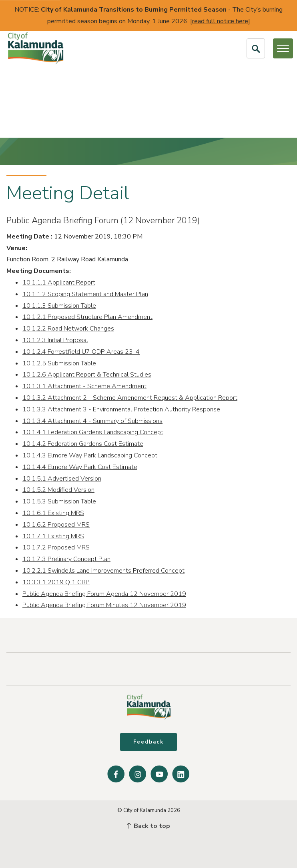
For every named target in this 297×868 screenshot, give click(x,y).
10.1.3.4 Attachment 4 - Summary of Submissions (92, 421)
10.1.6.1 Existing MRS (53, 513)
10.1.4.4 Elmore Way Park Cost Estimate (80, 467)
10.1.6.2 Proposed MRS (56, 525)
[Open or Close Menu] (283, 48)
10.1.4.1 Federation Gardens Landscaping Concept (93, 432)
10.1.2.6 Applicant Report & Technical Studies (87, 375)
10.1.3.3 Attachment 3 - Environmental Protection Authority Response (121, 409)
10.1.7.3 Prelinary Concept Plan (66, 559)
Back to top (148, 826)
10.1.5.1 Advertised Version (62, 479)
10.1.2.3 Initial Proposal (55, 340)
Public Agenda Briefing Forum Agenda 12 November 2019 (104, 594)
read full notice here (220, 21)
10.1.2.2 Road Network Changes (68, 329)
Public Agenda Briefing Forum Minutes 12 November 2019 (104, 605)
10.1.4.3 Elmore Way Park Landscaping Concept (90, 455)
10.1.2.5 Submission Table (59, 363)
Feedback (148, 742)
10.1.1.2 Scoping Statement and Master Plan (85, 294)
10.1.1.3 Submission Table (59, 306)
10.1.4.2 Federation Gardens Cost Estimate (83, 444)
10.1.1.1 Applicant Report (59, 283)
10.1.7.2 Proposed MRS (56, 547)
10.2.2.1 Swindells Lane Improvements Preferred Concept (103, 571)
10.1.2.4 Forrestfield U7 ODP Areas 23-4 (81, 352)
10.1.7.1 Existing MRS (53, 536)
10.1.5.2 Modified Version (58, 490)
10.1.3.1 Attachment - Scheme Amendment (84, 386)
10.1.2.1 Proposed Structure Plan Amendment (87, 317)
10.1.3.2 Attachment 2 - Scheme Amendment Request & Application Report (130, 398)
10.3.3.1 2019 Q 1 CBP (56, 582)
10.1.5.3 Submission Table (59, 501)
